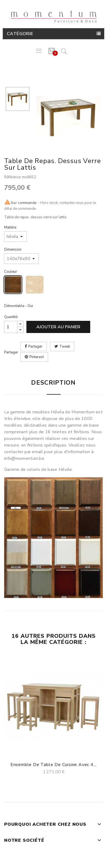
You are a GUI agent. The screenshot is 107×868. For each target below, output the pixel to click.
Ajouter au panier (58, 327)
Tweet (65, 347)
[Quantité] (11, 327)
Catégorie (20, 34)
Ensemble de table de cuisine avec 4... (53, 765)
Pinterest (37, 357)
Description (53, 383)
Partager (35, 347)
